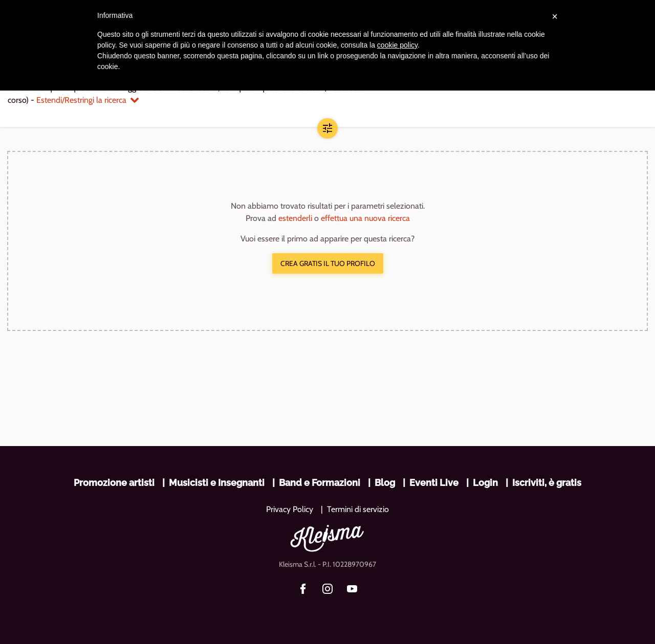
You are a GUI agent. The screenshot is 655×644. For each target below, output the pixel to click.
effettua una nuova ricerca (365, 218)
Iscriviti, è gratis (547, 483)
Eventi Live (434, 483)
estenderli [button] (295, 218)
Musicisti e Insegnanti (217, 483)
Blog (385, 483)
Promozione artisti (114, 483)
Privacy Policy (290, 509)
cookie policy (397, 45)
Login (485, 483)
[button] (327, 128)
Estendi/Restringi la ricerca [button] (88, 100)
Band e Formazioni (320, 483)
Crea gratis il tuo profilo (328, 263)
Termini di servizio (358, 509)
